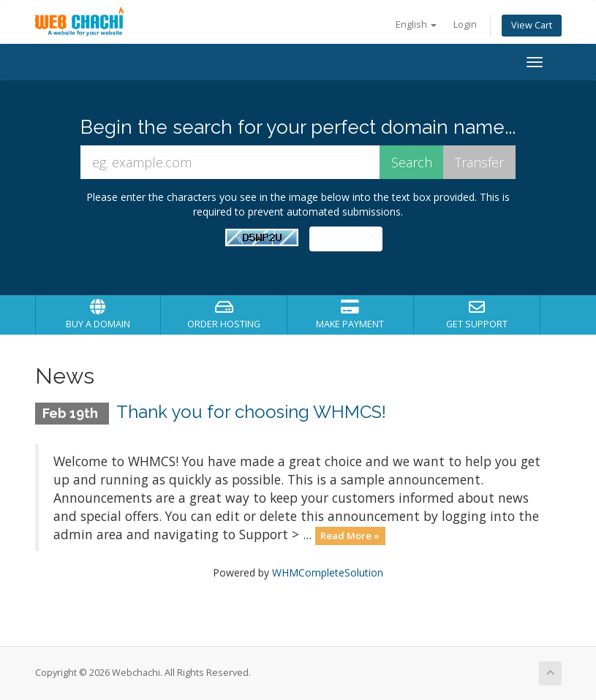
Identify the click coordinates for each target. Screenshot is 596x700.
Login (465, 24)
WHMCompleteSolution (328, 572)
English (416, 24)
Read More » (350, 536)
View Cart (532, 25)
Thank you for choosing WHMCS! (251, 412)
